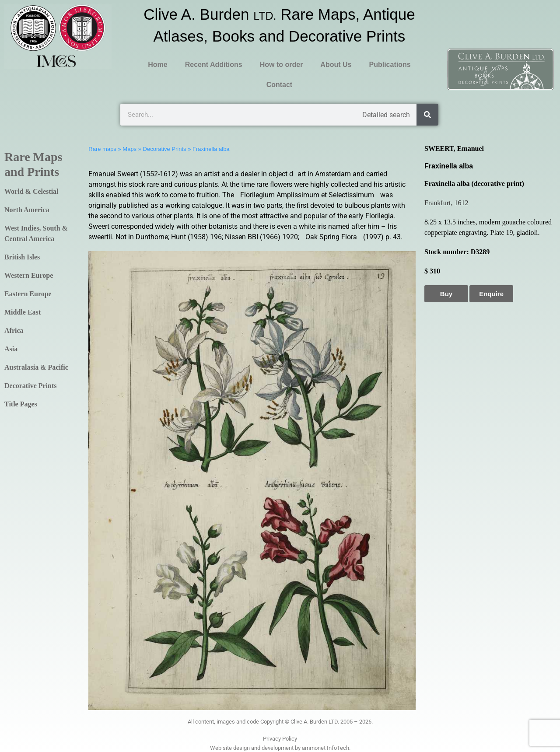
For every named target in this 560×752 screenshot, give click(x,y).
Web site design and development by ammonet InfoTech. (280, 748)
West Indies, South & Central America (36, 233)
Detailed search (386, 115)
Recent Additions (214, 65)
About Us (336, 65)
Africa (14, 331)
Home (157, 65)
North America (27, 210)
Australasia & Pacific (36, 367)
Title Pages (21, 404)
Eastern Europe (28, 294)
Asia (11, 349)
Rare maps (102, 149)
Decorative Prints (31, 386)
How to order (282, 65)
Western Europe (29, 275)
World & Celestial (31, 191)
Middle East (23, 312)
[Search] (427, 115)
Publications (390, 65)
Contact (280, 85)
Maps (129, 149)
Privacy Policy (280, 739)
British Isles (22, 257)
